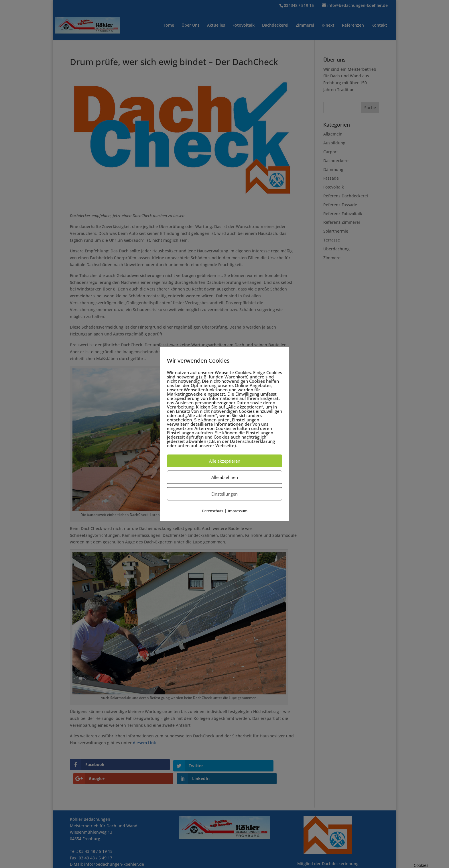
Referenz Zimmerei (342, 222)
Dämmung (333, 169)
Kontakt (379, 25)
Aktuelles (216, 25)
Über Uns (191, 25)
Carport (331, 152)
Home (168, 25)
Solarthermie (336, 231)
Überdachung (336, 249)
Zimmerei (305, 25)
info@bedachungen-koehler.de (114, 850)
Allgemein (333, 134)
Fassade (331, 178)
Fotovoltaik (244, 25)
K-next (328, 25)
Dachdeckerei (275, 25)
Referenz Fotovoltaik (343, 214)
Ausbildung (334, 143)
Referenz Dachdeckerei (346, 196)
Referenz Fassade (340, 205)
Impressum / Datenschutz (95, 863)
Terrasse (332, 240)
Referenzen (353, 25)
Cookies (421, 865)
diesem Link (144, 743)
